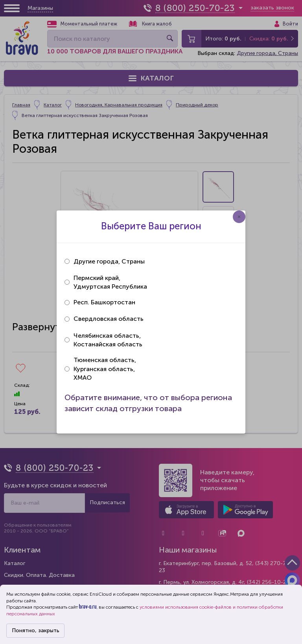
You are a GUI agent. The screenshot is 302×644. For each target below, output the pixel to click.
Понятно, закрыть (36, 630)
